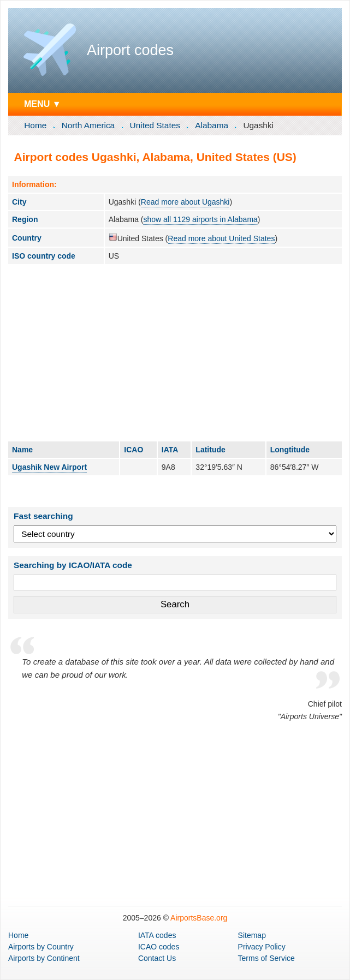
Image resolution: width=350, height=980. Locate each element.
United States (155, 125)
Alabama (212, 125)
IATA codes (157, 935)
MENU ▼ (43, 104)
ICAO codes (159, 947)
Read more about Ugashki (185, 202)
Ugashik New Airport (49, 467)
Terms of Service (266, 958)
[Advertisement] (175, 352)
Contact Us (157, 958)
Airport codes (130, 50)
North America (88, 125)
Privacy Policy (262, 947)
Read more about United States (221, 238)
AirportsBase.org (199, 918)
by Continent (44, 958)
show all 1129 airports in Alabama (200, 219)
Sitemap (252, 935)
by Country (41, 947)
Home (35, 125)
